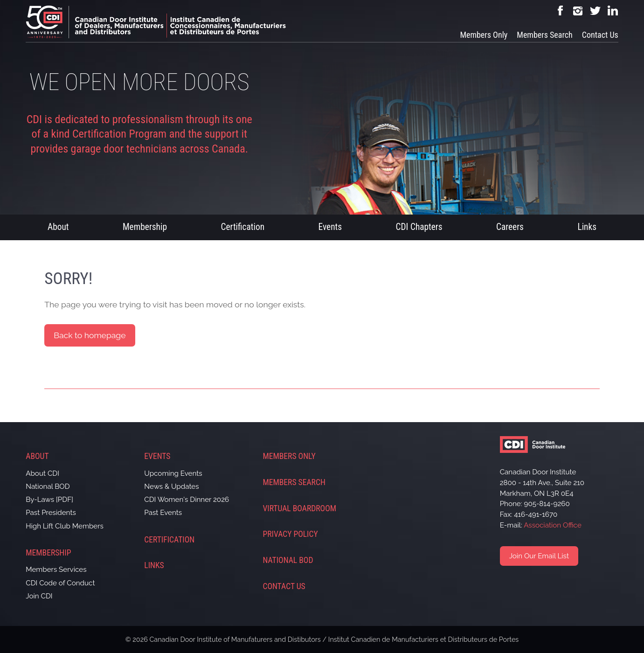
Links (587, 227)
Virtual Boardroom (299, 508)
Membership (145, 227)
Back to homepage (90, 335)
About (58, 227)
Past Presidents (51, 513)
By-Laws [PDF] (49, 500)
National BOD (48, 486)
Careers (510, 227)
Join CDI (39, 596)
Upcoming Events (173, 473)
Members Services (56, 570)
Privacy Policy (290, 534)
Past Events (163, 513)
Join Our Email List (539, 556)
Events (330, 227)
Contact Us (600, 35)
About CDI (42, 473)
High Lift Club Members (65, 526)
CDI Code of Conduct (60, 583)
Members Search (544, 35)
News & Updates (171, 486)
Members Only (484, 35)
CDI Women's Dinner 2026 (187, 500)
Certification (242, 227)
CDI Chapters (419, 227)
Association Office (553, 525)
